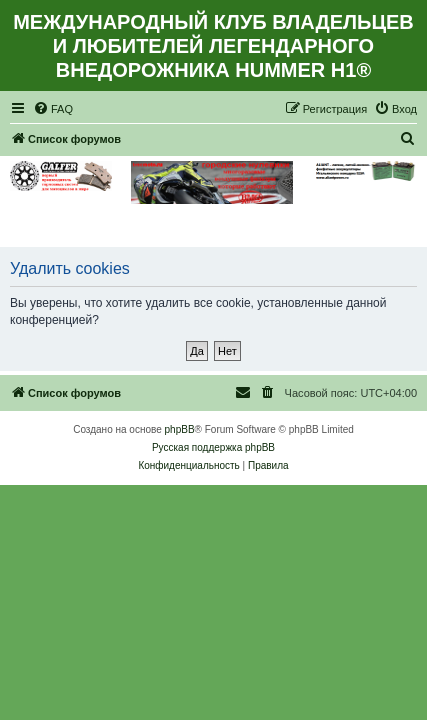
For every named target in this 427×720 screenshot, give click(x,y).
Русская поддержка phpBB (213, 447)
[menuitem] (53, 109)
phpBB (180, 429)
